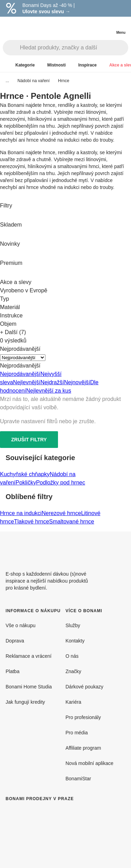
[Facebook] (103, 548)
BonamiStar (78, 779)
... (7, 81)
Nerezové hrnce (61, 513)
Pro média (77, 733)
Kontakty (75, 641)
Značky (74, 671)
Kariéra (74, 702)
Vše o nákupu (21, 625)
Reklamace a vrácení (29, 656)
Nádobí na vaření (34, 81)
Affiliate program (83, 748)
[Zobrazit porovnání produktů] (93, 27)
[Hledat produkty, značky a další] (74, 48)
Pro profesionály (83, 717)
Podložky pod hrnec (61, 483)
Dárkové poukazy (85, 687)
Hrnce (64, 81)
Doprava (15, 641)
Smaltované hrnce (72, 522)
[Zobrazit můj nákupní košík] (107, 26)
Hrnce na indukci (21, 513)
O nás (72, 656)
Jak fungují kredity (25, 702)
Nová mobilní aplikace (90, 763)
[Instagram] (120, 548)
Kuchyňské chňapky (25, 474)
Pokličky (26, 483)
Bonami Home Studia (29, 687)
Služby (73, 625)
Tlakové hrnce (32, 522)
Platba (13, 671)
